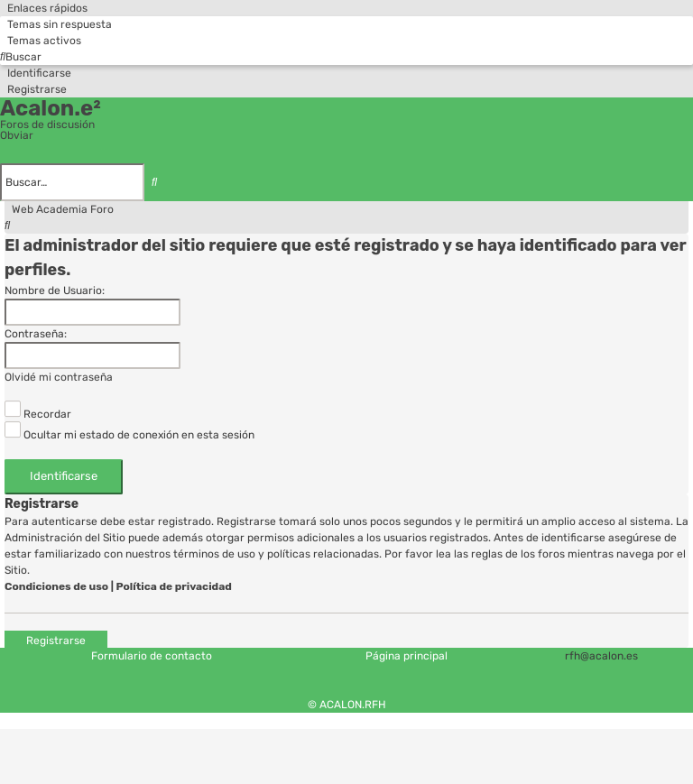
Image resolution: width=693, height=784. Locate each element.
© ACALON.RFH (347, 705)
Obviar (17, 135)
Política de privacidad (174, 586)
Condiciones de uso (56, 586)
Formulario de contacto (152, 656)
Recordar (38, 414)
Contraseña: (36, 334)
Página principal (407, 656)
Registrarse (56, 640)
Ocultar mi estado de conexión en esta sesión (129, 435)
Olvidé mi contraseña (59, 377)
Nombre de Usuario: (55, 291)
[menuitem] (56, 24)
